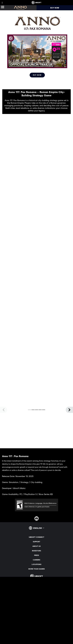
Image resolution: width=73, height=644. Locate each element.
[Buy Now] (37, 75)
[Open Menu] (3, 7)
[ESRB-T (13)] (36, 505)
